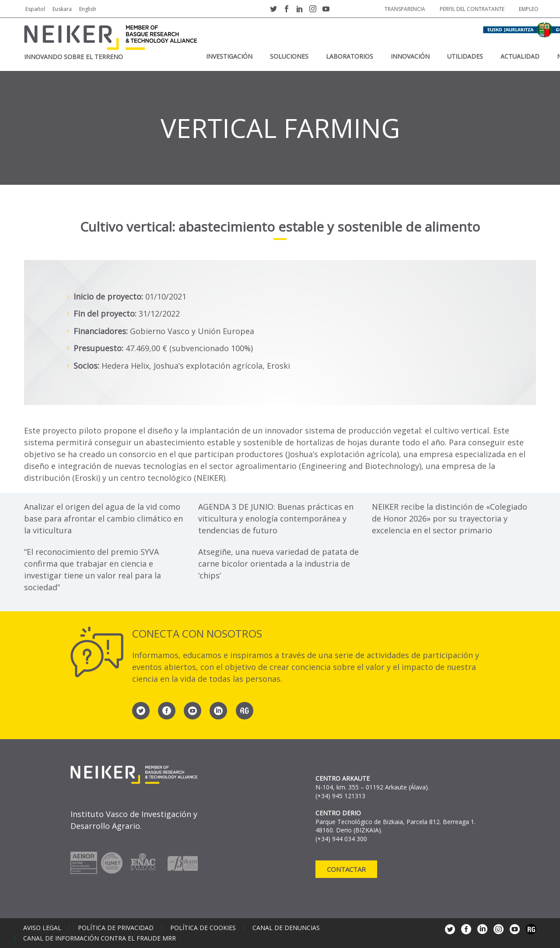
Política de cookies (203, 928)
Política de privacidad (116, 928)
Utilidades (465, 56)
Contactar (346, 869)
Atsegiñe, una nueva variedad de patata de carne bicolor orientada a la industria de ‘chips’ (278, 564)
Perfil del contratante (472, 9)
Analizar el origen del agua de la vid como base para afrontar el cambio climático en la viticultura (103, 518)
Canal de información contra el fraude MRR (100, 938)
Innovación (410, 56)
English (88, 9)
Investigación (229, 56)
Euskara (62, 9)
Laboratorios (350, 56)
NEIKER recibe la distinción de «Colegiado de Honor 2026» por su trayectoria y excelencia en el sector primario (450, 518)
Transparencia (405, 9)
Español (35, 9)
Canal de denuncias (286, 928)
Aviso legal (42, 928)
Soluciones (289, 56)
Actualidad (520, 56)
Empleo (529, 9)
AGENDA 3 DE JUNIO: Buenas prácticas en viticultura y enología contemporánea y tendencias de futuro (276, 518)
